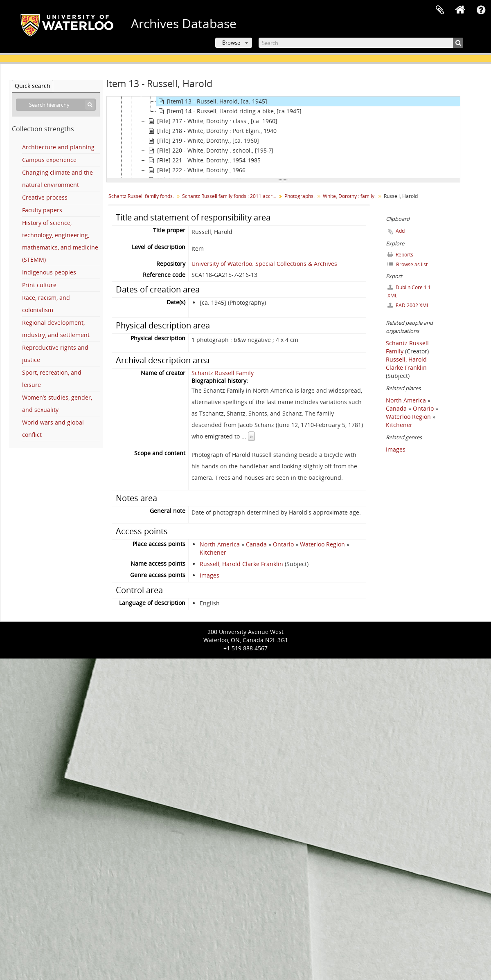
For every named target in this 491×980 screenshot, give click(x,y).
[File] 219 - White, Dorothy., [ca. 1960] (203, 141)
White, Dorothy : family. (349, 196)
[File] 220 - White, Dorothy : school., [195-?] (210, 151)
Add (400, 231)
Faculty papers (42, 210)
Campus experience (49, 160)
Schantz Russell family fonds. (141, 196)
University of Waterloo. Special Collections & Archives (264, 264)
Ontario (283, 544)
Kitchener (213, 552)
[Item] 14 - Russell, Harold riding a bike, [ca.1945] (229, 111)
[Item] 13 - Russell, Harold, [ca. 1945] (212, 101)
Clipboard (440, 10)
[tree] (283, 137)
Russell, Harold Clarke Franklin (241, 564)
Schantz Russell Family (223, 373)
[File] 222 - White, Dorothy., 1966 (196, 170)
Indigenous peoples (49, 272)
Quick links (481, 10)
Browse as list (408, 264)
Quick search (33, 86)
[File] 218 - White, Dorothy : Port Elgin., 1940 (212, 131)
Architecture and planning (58, 147)
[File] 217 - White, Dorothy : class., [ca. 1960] (212, 121)
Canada (256, 544)
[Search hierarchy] (56, 105)
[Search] (361, 43)
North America (220, 544)
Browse (231, 43)
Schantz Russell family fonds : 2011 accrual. (230, 196)
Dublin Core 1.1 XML (409, 291)
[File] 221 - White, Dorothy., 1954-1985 (204, 160)
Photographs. (300, 196)
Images (209, 575)
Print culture (39, 285)
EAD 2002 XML (408, 305)
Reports (400, 255)
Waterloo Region (322, 544)
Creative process (45, 197)
